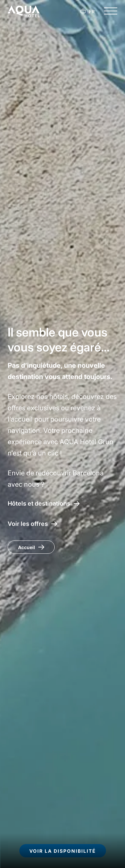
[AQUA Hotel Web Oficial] (24, 11)
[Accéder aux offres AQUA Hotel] (32, 524)
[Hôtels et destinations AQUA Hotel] (44, 503)
